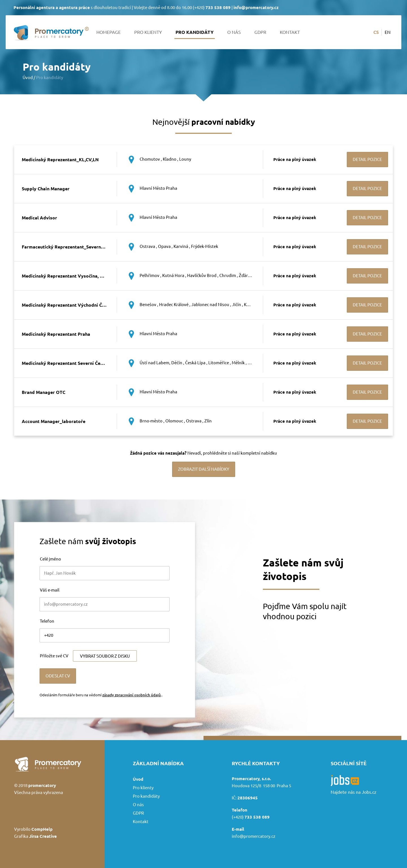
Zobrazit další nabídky (204, 469)
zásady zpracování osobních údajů (132, 695)
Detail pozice (367, 159)
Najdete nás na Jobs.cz (354, 792)
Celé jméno (50, 559)
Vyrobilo (33, 829)
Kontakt (290, 32)
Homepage (109, 32)
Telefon (47, 621)
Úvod (28, 78)
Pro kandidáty (195, 32)
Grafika (35, 836)
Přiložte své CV (54, 656)
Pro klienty (148, 32)
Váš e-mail (50, 590)
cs (376, 32)
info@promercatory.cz (254, 836)
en (388, 32)
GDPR (260, 32)
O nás (234, 32)
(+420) (212, 7)
